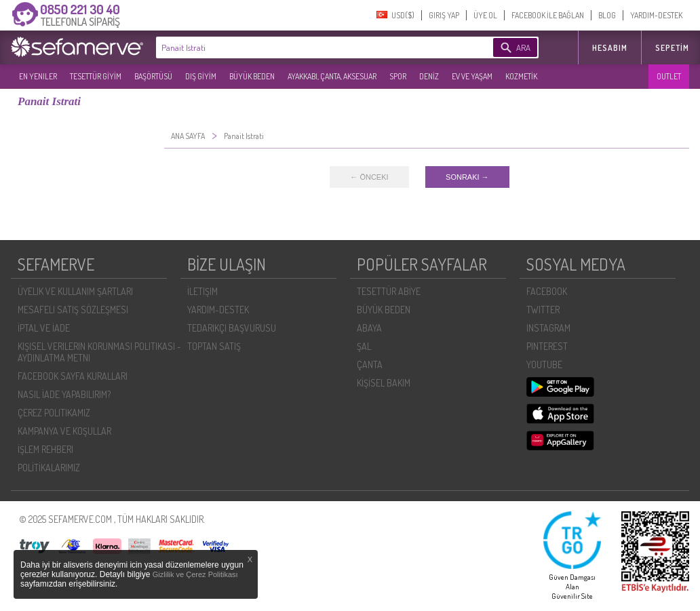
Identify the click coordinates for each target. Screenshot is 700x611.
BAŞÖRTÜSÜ (153, 76)
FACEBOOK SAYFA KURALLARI (73, 376)
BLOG (607, 15)
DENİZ (429, 76)
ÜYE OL (485, 15)
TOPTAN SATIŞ (214, 346)
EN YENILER (38, 76)
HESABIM (610, 48)
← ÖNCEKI (369, 177)
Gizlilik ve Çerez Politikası (195, 574)
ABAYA (369, 328)
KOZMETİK (521, 76)
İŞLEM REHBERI (45, 449)
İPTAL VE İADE (44, 328)
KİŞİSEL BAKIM (384, 383)
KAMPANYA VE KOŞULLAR (64, 431)
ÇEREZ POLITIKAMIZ (54, 413)
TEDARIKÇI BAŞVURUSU (232, 328)
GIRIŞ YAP (444, 15)
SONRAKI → (467, 177)
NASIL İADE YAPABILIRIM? (64, 394)
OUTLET (669, 76)
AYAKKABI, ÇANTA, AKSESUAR (332, 76)
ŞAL (364, 346)
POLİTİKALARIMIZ (49, 468)
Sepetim (672, 48)
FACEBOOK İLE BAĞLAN (548, 15)
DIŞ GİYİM (201, 76)
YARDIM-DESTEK (656, 15)
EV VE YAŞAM (472, 76)
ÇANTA (370, 364)
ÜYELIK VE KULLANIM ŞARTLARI (75, 291)
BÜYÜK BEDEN (252, 76)
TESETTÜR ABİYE (389, 291)
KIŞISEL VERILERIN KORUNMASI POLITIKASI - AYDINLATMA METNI (99, 352)
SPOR (398, 76)
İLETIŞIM (202, 291)
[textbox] (304, 47)
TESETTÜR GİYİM (96, 76)
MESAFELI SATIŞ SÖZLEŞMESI (73, 310)
